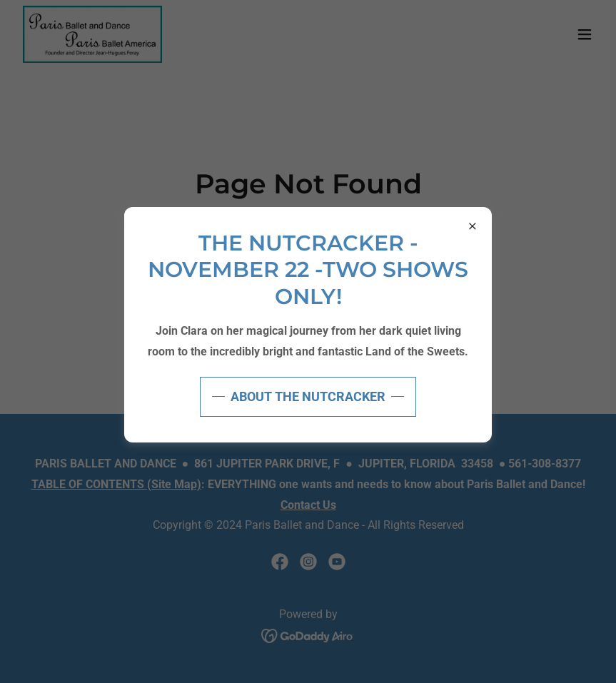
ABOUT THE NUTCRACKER (308, 396)
